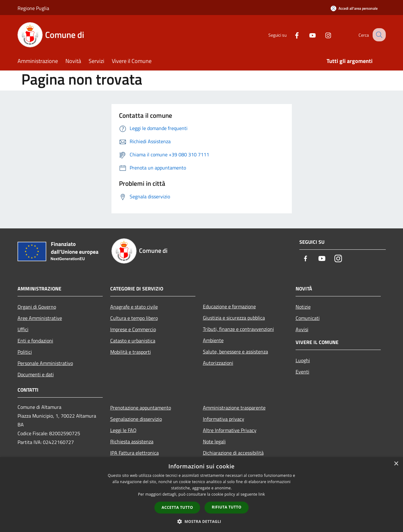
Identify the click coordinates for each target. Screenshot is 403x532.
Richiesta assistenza (132, 441)
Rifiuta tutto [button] (227, 507)
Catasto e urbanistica (133, 341)
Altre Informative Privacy (230, 430)
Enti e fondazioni (35, 341)
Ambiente (213, 340)
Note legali (214, 441)
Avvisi (302, 329)
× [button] (396, 464)
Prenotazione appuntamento (141, 408)
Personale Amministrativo (45, 363)
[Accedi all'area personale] (354, 8)
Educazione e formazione (229, 306)
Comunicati (308, 318)
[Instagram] (323, 35)
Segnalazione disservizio (136, 419)
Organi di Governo (37, 307)
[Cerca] (378, 35)
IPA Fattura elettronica (134, 453)
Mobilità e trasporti (131, 352)
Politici (25, 352)
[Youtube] (307, 35)
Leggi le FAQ (123, 430)
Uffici (23, 329)
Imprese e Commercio (133, 329)
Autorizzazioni (218, 363)
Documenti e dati (36, 374)
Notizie (303, 307)
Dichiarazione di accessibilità (233, 453)
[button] (202, 521)
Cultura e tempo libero (134, 318)
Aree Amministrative (40, 318)
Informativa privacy (224, 419)
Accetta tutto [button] (177, 507)
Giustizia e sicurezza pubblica (234, 318)
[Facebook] (291, 35)
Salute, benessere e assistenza (235, 352)
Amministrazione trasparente (234, 408)
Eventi (302, 372)
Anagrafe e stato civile (134, 307)
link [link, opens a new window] (262, 494)
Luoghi (303, 360)
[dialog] (201, 495)
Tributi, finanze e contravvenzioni (238, 329)
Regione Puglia (33, 8)
